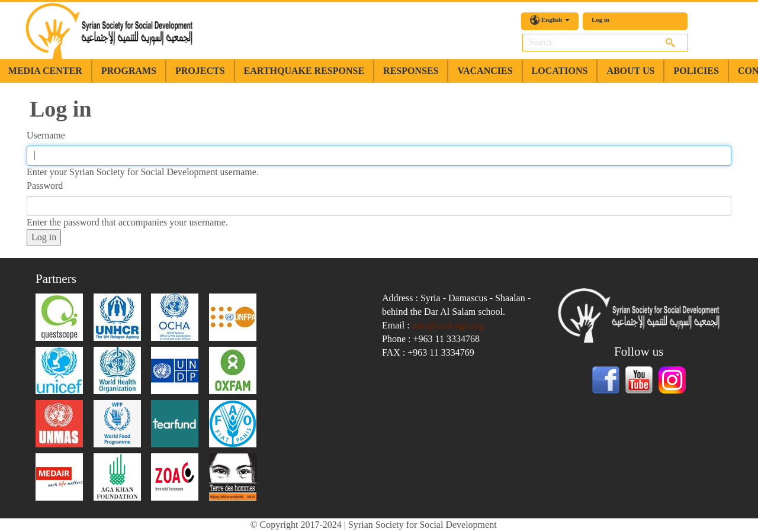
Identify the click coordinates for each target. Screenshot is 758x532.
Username (46, 135)
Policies (696, 71)
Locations (560, 71)
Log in (600, 20)
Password (45, 186)
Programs (129, 71)
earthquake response (304, 71)
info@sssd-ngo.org (448, 325)
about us (630, 71)
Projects (200, 71)
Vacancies (485, 71)
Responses (411, 71)
